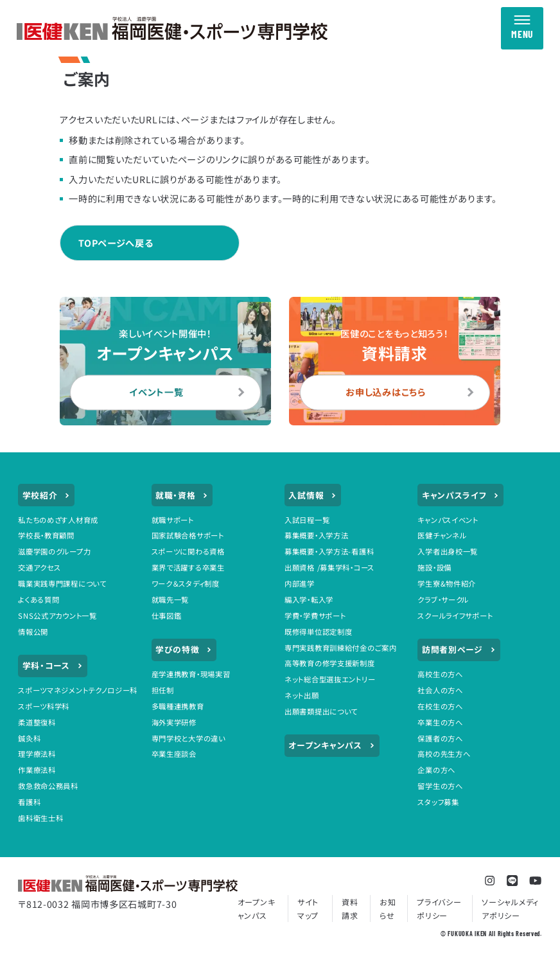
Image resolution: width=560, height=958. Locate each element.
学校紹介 (47, 495)
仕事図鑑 (167, 616)
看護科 (29, 802)
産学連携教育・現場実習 (191, 674)
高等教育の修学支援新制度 (330, 663)
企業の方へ (436, 770)
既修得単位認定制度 (318, 632)
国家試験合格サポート (188, 535)
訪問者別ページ (459, 650)
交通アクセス (39, 567)
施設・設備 (434, 567)
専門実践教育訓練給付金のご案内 (341, 648)
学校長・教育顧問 (46, 535)
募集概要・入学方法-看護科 (329, 551)
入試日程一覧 (307, 520)
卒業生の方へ (440, 722)
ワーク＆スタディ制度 (186, 583)
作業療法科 (37, 770)
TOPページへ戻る (116, 243)
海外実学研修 (174, 722)
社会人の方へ (440, 690)
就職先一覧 (171, 599)
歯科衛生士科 (40, 818)
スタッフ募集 (438, 802)
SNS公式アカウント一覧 (57, 616)
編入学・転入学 (309, 599)
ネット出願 (302, 695)
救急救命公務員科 (48, 786)
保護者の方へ (440, 738)
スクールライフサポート (455, 616)
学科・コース (53, 666)
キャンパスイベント (448, 520)
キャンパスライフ (461, 495)
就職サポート (173, 520)
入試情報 (312, 495)
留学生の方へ (440, 786)
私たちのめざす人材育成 (58, 520)
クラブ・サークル (443, 599)
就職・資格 (182, 495)
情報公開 (33, 632)
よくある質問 (39, 599)
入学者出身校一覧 (448, 551)
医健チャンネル (442, 535)
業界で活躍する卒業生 (188, 567)
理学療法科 (37, 754)
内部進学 (300, 583)
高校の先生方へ (444, 754)
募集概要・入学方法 (316, 535)
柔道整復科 (37, 722)
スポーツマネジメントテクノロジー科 (78, 690)
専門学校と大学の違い (188, 738)
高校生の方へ (440, 674)
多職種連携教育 (178, 706)
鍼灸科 (29, 738)
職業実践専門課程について (62, 583)
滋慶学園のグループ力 (54, 551)
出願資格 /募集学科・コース (329, 567)
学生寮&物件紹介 (447, 583)
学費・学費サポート (315, 616)
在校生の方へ (440, 706)
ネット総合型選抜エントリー (330, 679)
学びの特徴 (184, 650)
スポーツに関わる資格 (188, 551)
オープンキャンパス (332, 745)
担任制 (163, 690)
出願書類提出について (321, 711)
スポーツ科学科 (44, 706)
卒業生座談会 (174, 754)
